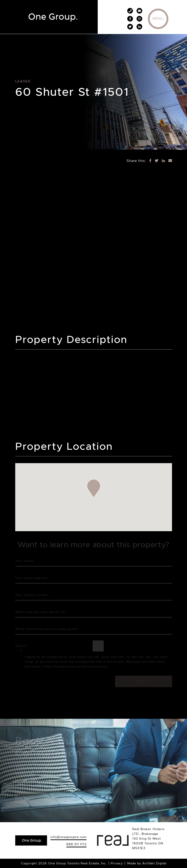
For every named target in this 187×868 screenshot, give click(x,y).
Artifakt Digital (154, 863)
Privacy (117, 863)
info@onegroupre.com (69, 837)
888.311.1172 (76, 844)
